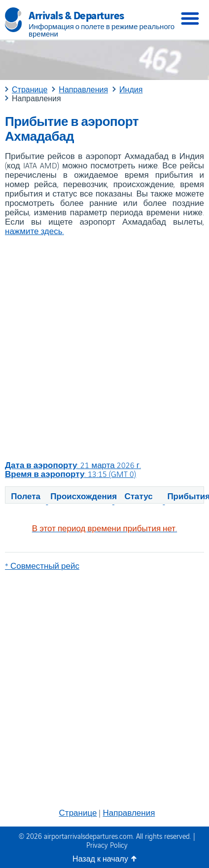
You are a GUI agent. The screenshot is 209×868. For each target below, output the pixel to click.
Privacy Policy (107, 845)
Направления (129, 812)
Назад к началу (100, 858)
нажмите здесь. (35, 231)
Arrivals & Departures (76, 14)
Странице (78, 812)
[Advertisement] (104, 348)
